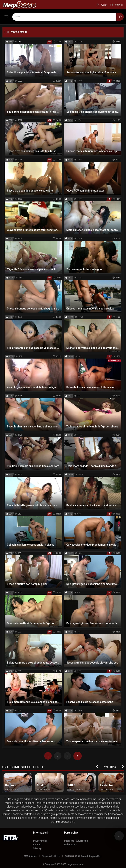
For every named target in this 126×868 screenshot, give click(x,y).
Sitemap (37, 848)
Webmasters (71, 845)
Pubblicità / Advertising (76, 841)
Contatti (37, 845)
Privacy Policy (40, 841)
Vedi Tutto (110, 767)
